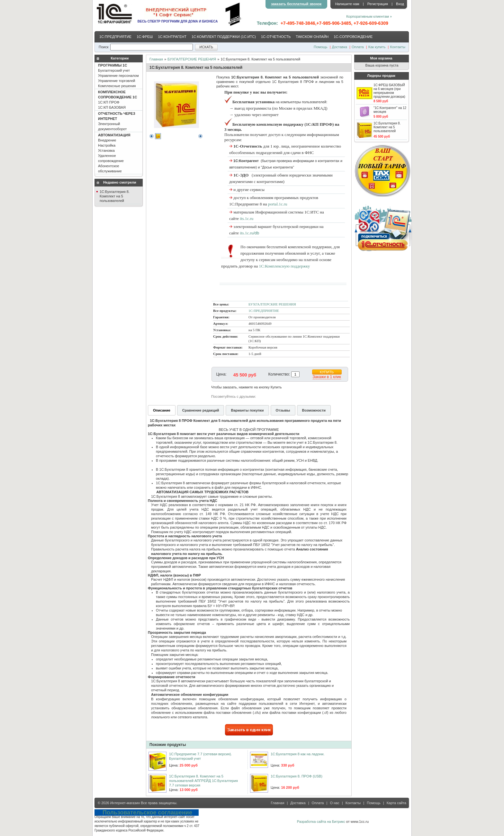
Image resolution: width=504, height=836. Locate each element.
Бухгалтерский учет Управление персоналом (118, 76)
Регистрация (378, 4)
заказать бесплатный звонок (296, 4)
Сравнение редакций (201, 410)
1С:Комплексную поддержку (284, 266)
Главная (156, 59)
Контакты (398, 47)
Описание (162, 410)
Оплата (358, 47)
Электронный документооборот (117, 121)
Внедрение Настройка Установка (114, 153)
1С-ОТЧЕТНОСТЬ (276, 37)
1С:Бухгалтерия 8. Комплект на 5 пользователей (115, 196)
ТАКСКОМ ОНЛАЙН (312, 37)
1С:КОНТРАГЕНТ (172, 37)
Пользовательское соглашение (147, 813)
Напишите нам (347, 4)
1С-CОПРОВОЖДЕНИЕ (353, 37)
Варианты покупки (247, 410)
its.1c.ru (247, 218)
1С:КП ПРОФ (117, 100)
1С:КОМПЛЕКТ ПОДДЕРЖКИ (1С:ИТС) (224, 37)
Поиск (104, 47)
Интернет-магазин (125, 803)
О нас (334, 803)
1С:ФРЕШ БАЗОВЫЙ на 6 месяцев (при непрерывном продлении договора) (389, 91)
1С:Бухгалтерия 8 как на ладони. (298, 754)
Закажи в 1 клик (327, 377)
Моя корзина (381, 58)
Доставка (340, 47)
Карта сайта (396, 803)
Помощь (321, 47)
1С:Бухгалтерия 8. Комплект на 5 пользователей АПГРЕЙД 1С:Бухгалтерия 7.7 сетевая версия (203, 781)
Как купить (377, 47)
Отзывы (283, 410)
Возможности (314, 410)
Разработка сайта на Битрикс (321, 822)
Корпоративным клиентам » (369, 16)
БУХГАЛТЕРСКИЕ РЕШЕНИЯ (192, 59)
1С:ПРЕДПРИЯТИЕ (115, 37)
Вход (400, 4)
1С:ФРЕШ (145, 37)
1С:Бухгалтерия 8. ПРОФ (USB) (297, 776)
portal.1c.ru (278, 204)
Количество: (279, 374)
